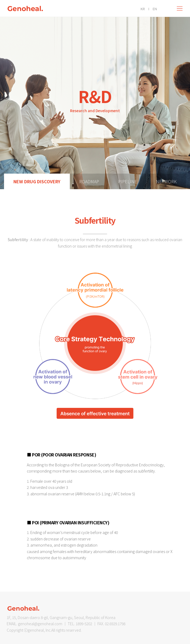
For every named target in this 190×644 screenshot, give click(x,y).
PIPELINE (128, 181)
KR (143, 9)
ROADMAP (89, 181)
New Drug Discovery (37, 181)
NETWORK (166, 181)
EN (155, 9)
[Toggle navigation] (180, 8)
